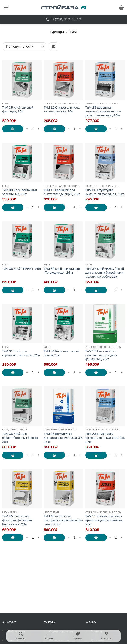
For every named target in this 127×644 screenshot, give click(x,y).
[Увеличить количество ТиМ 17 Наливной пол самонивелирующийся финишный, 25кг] (122, 372)
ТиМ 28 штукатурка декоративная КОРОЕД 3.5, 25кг (63, 438)
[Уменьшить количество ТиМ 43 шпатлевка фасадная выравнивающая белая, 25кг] (69, 538)
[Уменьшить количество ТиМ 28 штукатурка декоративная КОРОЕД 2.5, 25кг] (110, 455)
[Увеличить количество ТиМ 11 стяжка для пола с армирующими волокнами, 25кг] (122, 538)
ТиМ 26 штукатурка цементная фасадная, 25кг (105, 192)
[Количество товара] (33, 129)
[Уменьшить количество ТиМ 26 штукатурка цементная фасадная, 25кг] (110, 207)
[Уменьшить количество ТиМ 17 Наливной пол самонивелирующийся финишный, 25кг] (110, 372)
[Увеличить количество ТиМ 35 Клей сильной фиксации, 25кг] (38, 129)
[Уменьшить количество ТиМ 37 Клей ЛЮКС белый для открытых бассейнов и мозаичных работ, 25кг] (110, 290)
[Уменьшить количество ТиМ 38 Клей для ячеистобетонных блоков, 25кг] (27, 455)
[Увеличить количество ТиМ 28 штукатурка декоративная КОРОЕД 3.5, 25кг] (80, 455)
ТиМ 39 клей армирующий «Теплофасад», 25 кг (63, 271)
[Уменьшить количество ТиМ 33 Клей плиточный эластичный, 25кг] (27, 207)
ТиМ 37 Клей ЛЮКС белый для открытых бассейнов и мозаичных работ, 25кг (105, 273)
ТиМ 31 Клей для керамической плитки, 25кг (21, 353)
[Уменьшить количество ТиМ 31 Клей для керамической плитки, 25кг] (27, 372)
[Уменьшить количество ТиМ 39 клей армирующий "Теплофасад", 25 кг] (69, 290)
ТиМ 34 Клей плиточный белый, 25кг (61, 353)
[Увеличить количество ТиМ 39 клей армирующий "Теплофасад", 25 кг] (80, 290)
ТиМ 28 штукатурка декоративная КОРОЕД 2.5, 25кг (105, 438)
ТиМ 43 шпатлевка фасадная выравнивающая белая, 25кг (63, 520)
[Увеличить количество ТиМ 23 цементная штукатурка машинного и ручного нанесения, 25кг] (122, 129)
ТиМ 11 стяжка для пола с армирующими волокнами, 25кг (104, 520)
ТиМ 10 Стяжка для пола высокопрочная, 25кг (62, 110)
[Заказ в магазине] (25, 47)
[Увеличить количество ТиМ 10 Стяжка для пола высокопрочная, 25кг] (80, 129)
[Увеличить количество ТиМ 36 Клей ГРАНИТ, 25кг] (38, 290)
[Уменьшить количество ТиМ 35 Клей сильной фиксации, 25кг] (27, 129)
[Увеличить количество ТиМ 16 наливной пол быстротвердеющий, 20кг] (80, 207)
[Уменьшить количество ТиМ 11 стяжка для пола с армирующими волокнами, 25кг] (110, 538)
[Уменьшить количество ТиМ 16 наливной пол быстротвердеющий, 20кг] (69, 207)
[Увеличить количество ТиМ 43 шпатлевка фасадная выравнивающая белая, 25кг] (80, 538)
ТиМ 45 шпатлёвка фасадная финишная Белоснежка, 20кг (17, 520)
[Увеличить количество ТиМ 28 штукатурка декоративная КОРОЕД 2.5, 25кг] (122, 455)
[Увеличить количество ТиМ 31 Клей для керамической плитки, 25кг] (38, 372)
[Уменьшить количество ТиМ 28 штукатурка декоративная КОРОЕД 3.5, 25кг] (69, 455)
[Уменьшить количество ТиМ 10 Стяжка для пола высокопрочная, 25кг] (69, 129)
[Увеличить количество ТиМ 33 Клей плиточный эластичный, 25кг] (38, 207)
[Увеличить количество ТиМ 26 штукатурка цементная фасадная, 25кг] (122, 207)
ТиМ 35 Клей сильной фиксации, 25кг (18, 110)
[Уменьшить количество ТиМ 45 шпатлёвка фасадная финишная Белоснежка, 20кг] (27, 538)
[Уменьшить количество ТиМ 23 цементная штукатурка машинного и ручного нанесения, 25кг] (110, 129)
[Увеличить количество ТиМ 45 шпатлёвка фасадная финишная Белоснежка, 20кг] (38, 538)
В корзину (13, 129)
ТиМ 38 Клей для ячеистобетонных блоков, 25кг (20, 438)
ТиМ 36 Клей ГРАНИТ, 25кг (22, 269)
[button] (6, 7)
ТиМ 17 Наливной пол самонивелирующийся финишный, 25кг (101, 355)
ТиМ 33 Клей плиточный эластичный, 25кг (20, 192)
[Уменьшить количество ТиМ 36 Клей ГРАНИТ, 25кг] (27, 290)
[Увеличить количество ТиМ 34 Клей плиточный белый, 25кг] (80, 372)
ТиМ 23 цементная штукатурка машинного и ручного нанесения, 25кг (103, 112)
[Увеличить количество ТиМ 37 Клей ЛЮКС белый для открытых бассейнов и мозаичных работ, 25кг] (122, 290)
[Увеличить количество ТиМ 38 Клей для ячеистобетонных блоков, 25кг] (38, 455)
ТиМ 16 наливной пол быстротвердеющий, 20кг (62, 192)
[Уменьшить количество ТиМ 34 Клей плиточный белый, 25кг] (69, 372)
